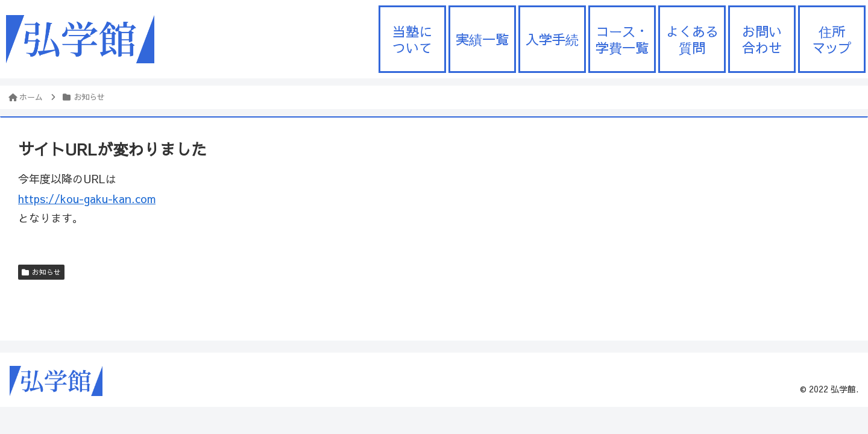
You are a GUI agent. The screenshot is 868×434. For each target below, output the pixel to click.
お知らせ (41, 272)
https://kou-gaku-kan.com (87, 199)
